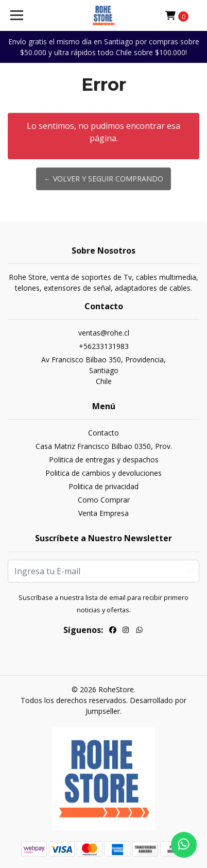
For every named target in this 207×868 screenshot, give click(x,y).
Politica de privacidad (104, 486)
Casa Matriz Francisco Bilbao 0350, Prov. (104, 446)
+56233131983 (104, 346)
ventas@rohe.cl (104, 333)
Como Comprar (104, 500)
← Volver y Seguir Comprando (104, 179)
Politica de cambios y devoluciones (104, 473)
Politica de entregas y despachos (104, 460)
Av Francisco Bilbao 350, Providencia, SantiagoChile (104, 370)
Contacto (104, 433)
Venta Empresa (104, 513)
